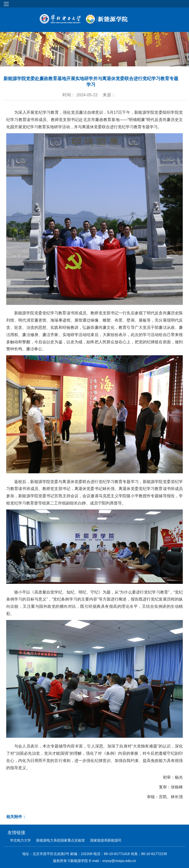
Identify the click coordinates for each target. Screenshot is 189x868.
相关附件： (16, 817)
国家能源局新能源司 (106, 840)
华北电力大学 (20, 840)
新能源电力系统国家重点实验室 (61, 840)
